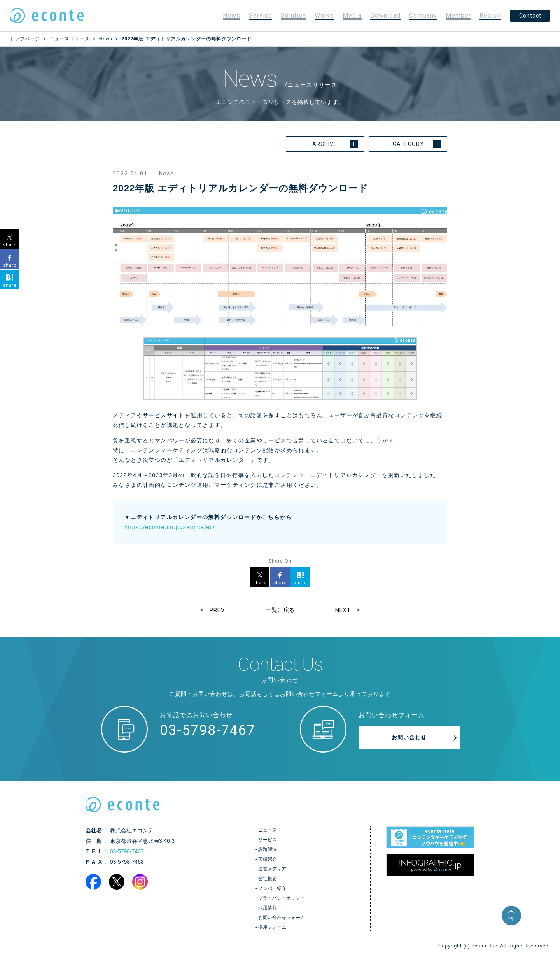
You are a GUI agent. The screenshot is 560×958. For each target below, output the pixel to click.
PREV (218, 610)
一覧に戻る (280, 610)
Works (324, 15)
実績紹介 (268, 860)
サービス (268, 840)
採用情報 (268, 909)
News (232, 15)
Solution (293, 15)
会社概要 (268, 879)
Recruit (490, 15)
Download (385, 15)
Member (458, 15)
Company (423, 15)
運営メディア (272, 870)
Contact (530, 16)
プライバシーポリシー (282, 899)
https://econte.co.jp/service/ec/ (170, 527)
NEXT (342, 610)
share (260, 583)
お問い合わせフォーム (282, 918)
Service (261, 15)
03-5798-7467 (208, 731)
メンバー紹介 (272, 889)
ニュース (268, 831)
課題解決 (268, 850)
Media (352, 15)
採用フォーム (272, 928)
